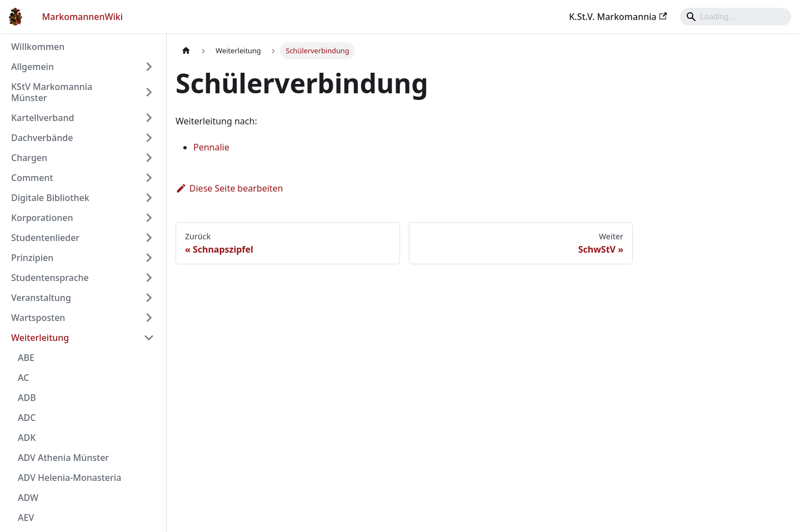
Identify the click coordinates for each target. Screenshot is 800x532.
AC (23, 378)
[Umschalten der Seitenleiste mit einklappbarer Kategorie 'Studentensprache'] (149, 278)
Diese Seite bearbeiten (229, 188)
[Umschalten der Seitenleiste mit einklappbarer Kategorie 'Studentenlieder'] (149, 238)
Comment (32, 178)
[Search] (736, 17)
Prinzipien (32, 258)
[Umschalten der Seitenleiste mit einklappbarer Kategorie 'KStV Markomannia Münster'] (149, 92)
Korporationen (42, 218)
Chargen (29, 158)
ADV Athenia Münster (63, 458)
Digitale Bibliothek (50, 198)
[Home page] (186, 51)
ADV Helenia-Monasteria (69, 478)
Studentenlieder (45, 238)
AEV (26, 518)
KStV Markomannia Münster (52, 92)
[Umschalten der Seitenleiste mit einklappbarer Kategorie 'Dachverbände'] (149, 138)
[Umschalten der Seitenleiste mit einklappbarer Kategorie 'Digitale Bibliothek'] (149, 198)
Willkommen (38, 47)
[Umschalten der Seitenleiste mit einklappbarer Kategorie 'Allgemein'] (149, 67)
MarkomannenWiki (83, 17)
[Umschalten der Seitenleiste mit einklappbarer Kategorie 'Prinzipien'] (149, 258)
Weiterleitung (40, 338)
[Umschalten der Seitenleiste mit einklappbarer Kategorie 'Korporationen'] (149, 218)
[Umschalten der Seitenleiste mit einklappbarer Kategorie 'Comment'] (149, 178)
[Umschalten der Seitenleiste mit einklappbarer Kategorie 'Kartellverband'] (149, 118)
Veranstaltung (41, 298)
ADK (27, 438)
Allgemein (32, 67)
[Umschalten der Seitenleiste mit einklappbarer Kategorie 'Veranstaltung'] (149, 298)
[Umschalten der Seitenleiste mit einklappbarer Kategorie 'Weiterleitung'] (149, 338)
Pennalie (211, 147)
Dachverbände (42, 138)
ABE (26, 358)
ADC (27, 418)
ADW (28, 498)
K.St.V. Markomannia (618, 17)
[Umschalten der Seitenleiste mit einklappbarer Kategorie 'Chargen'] (149, 158)
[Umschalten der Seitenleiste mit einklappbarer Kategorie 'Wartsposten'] (149, 318)
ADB (27, 398)
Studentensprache (50, 278)
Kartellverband (42, 118)
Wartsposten (38, 318)
